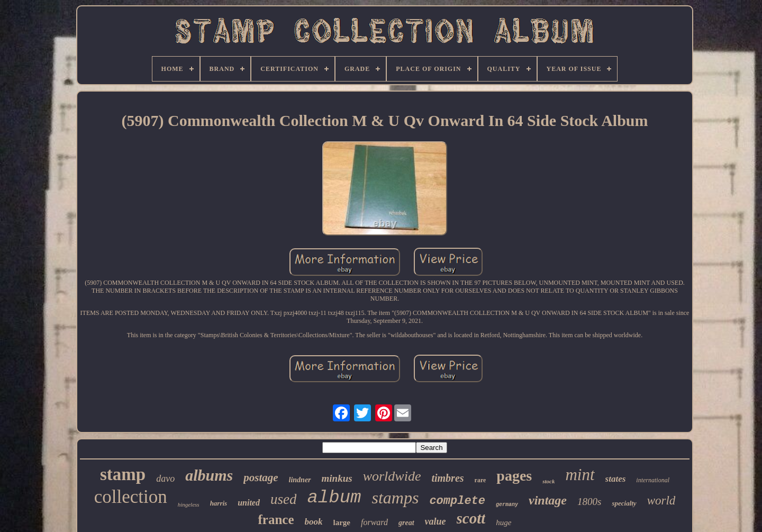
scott (471, 518)
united (249, 503)
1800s (589, 502)
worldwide (392, 476)
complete (457, 501)
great (406, 523)
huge (504, 522)
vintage (548, 500)
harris (219, 503)
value (436, 521)
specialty (624, 503)
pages (514, 476)
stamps (395, 498)
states (616, 479)
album (334, 498)
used (284, 499)
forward (374, 522)
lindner (300, 480)
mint (580, 475)
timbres (447, 478)
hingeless (189, 504)
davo (165, 479)
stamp (123, 474)
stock (548, 481)
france (276, 520)
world (661, 501)
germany (507, 505)
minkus (337, 478)
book (314, 522)
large (342, 522)
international (653, 480)
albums (209, 475)
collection (131, 497)
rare (480, 480)
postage (261, 477)
